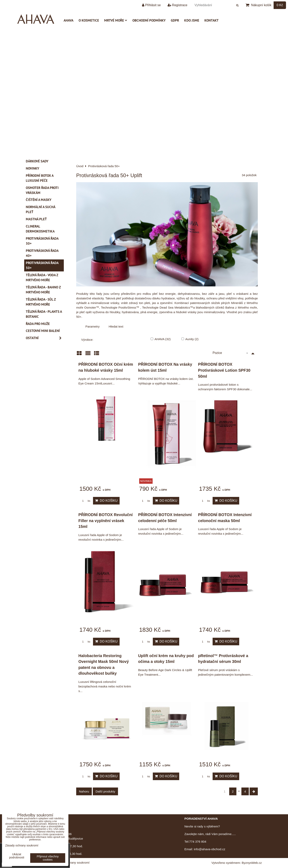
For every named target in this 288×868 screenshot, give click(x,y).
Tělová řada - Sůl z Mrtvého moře (41, 302)
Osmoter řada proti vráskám (42, 190)
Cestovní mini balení (43, 331)
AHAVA (68, 20)
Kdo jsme (192, 20)
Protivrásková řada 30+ (42, 241)
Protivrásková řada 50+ (42, 265)
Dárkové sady (37, 161)
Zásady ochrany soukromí (72, 863)
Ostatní (45, 338)
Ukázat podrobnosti (17, 856)
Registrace (177, 5)
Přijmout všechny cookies (48, 858)
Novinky (32, 168)
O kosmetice (89, 20)
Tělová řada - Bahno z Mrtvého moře (43, 290)
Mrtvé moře (116, 20)
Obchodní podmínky (149, 20)
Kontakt (211, 20)
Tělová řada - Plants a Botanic (44, 314)
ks (85, 501)
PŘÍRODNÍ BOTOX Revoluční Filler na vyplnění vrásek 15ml (105, 521)
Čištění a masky (39, 200)
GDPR (175, 20)
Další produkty (105, 791)
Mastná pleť (36, 219)
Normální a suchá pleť (41, 209)
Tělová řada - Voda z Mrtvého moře (42, 278)
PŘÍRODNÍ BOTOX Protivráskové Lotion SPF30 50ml (224, 370)
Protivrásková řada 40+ (42, 253)
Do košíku (106, 501)
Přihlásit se (151, 5)
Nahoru (84, 791)
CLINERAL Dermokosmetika (40, 229)
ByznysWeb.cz (252, 863)
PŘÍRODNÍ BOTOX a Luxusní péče (40, 178)
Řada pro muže (38, 324)
